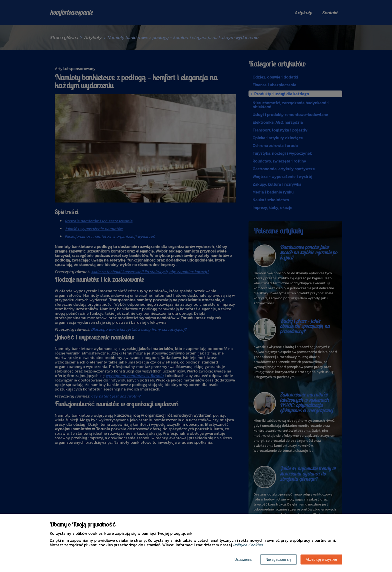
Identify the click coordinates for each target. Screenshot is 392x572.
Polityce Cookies (248, 545)
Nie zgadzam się (278, 559)
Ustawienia (243, 559)
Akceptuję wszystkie (321, 559)
